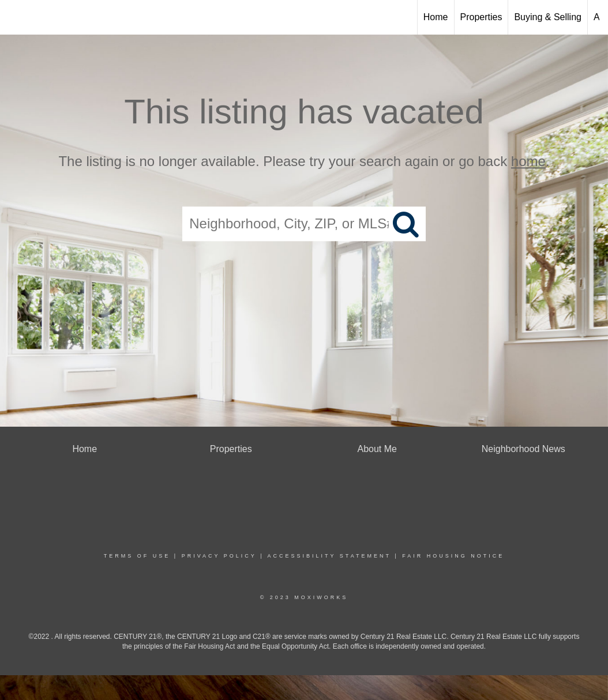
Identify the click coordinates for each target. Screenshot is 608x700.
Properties (481, 17)
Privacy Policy (219, 556)
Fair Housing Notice (453, 556)
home (528, 161)
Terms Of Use (137, 556)
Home (436, 17)
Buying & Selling (548, 17)
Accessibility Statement (329, 556)
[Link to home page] (15, 16)
